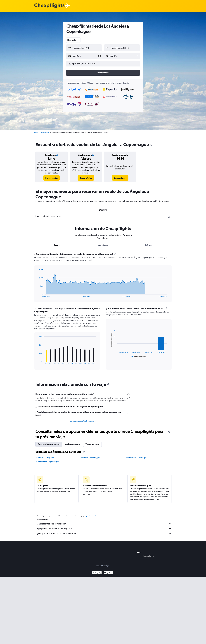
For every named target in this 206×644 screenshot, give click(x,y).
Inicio (36, 133)
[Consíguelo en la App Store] (108, 573)
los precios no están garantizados (95, 516)
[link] (51, 178)
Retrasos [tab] (149, 245)
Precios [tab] (57, 245)
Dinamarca (45, 133)
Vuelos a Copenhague (90, 458)
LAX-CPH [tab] (103, 210)
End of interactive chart (38, 295)
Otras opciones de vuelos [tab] (49, 444)
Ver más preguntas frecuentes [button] (83, 421)
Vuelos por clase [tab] (92, 444)
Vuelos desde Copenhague (47, 461)
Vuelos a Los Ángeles (45, 458)
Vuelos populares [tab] (72, 444)
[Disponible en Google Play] (97, 573)
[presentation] (151, 145)
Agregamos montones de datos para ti (104, 529)
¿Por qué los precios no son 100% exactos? (104, 533)
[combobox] (73, 40)
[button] (83, 56)
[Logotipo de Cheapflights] (49, 6)
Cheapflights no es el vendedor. (104, 524)
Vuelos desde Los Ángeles (137, 458)
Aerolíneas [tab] (103, 245)
